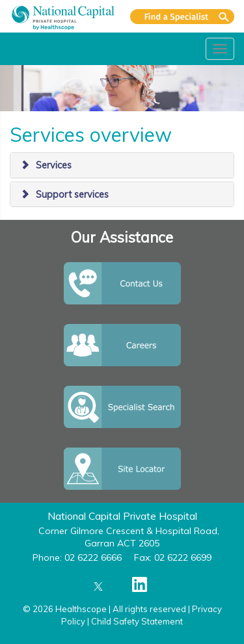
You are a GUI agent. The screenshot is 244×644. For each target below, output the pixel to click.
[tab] (122, 165)
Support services (72, 195)
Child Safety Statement (137, 621)
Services (54, 165)
